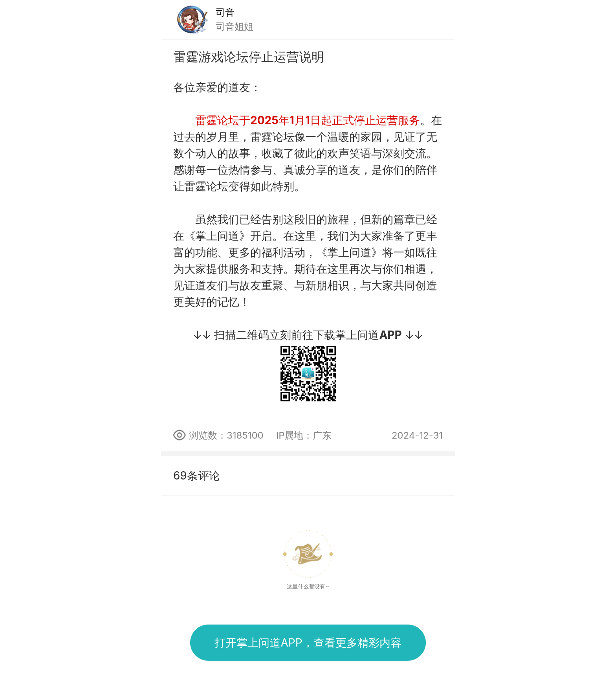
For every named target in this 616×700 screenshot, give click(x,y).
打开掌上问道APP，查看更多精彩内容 (308, 643)
